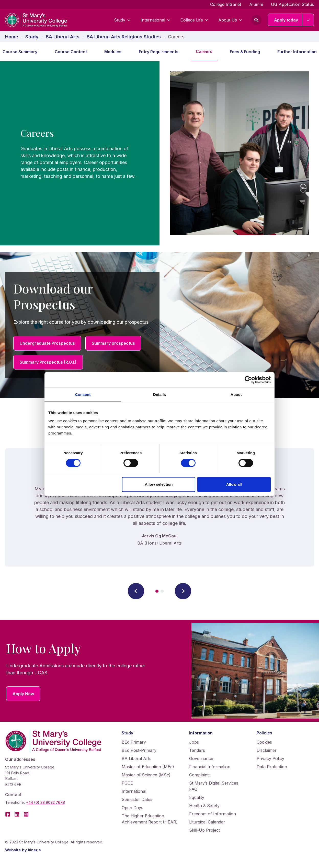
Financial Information (210, 767)
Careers (204, 51)
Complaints (200, 775)
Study (122, 20)
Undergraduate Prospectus (47, 343)
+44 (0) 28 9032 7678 (45, 802)
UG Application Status (292, 4)
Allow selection (159, 484)
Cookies (264, 742)
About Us (230, 20)
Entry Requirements (159, 52)
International (155, 20)
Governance (201, 758)
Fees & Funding (245, 52)
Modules (113, 52)
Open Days (132, 808)
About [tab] (236, 394)
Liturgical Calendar (207, 822)
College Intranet (226, 4)
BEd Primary (134, 742)
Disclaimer (267, 750)
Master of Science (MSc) (146, 775)
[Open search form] (256, 20)
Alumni (256, 4)
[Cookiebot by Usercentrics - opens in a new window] (248, 380)
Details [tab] (159, 394)
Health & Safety (204, 806)
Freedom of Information (213, 814)
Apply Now (23, 694)
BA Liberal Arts (136, 758)
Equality (197, 797)
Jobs (194, 742)
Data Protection (272, 767)
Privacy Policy (270, 758)
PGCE (127, 783)
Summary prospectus (113, 343)
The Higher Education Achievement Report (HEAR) (150, 819)
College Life (194, 20)
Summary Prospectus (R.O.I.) (48, 362)
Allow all (234, 484)
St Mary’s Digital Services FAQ (214, 786)
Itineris (34, 850)
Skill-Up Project (204, 830)
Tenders (197, 750)
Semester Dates (137, 799)
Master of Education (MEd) (148, 767)
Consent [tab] (83, 394)
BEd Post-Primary (139, 750)
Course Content (71, 52)
